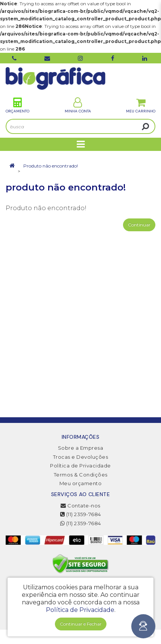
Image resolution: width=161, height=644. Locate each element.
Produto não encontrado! (51, 166)
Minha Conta (78, 105)
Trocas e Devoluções (81, 457)
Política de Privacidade (80, 466)
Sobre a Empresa (81, 448)
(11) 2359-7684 (81, 514)
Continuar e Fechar (81, 624)
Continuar (139, 225)
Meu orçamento (81, 483)
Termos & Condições (81, 475)
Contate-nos (80, 506)
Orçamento (17, 105)
